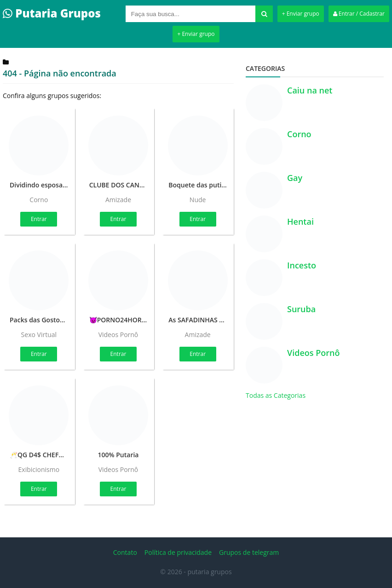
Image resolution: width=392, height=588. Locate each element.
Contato (125, 552)
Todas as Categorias (276, 395)
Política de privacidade (178, 552)
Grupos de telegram (249, 552)
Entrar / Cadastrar (359, 14)
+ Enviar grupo (301, 14)
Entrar (39, 219)
